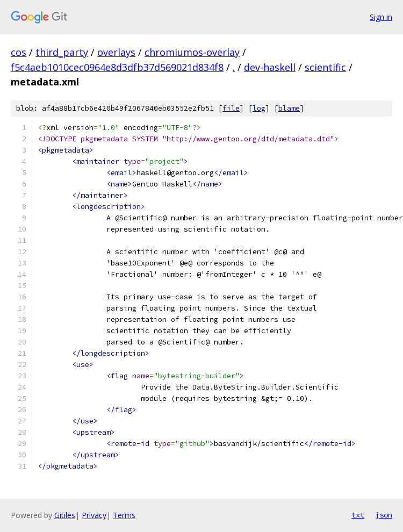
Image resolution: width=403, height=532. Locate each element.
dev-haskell (270, 67)
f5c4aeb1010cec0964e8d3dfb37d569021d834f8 (117, 67)
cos (19, 52)
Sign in (381, 17)
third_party (62, 52)
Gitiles (65, 515)
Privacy (94, 515)
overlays (116, 52)
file (231, 108)
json (384, 515)
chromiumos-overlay (192, 52)
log (259, 108)
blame (289, 108)
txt (358, 515)
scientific (325, 67)
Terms (124, 515)
